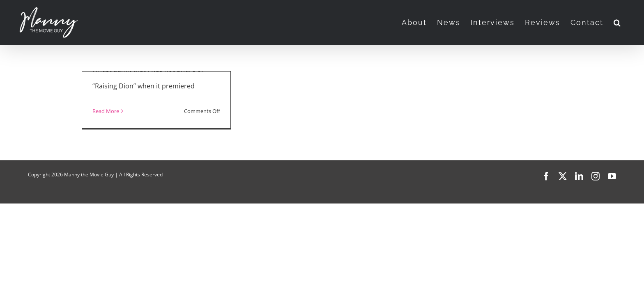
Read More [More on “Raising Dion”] (106, 111)
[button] (628, 23)
